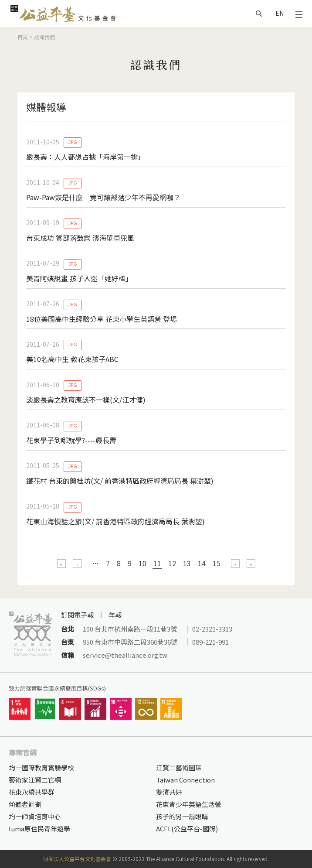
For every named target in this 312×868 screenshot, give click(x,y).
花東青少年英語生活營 (189, 804)
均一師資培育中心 (35, 816)
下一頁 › (235, 564)
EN (280, 13)
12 (172, 563)
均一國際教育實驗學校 (41, 767)
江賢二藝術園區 (179, 767)
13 (187, 563)
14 (202, 563)
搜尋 (259, 14)
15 (217, 563)
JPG (73, 142)
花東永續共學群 (32, 792)
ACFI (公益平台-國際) (187, 829)
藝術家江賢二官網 (35, 780)
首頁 (23, 37)
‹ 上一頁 (77, 564)
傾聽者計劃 (25, 804)
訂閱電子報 (77, 615)
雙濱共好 (169, 792)
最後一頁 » (251, 564)
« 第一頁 (61, 564)
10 (142, 563)
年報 (115, 615)
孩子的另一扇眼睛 (182, 816)
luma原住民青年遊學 (39, 829)
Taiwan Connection (185, 780)
